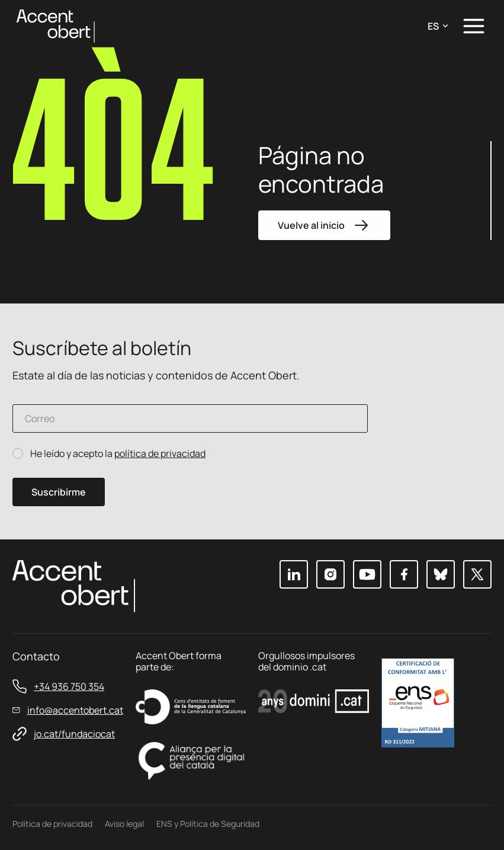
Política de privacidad (52, 824)
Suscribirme (59, 492)
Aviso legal (124, 824)
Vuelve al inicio (324, 225)
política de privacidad (160, 453)
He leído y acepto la (118, 454)
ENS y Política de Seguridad (208, 824)
